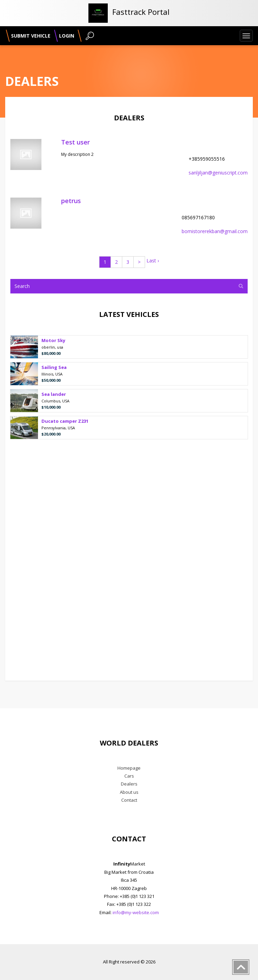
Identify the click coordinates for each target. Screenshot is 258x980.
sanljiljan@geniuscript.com (218, 173)
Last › (153, 261)
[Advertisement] (129, 560)
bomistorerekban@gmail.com (215, 231)
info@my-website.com (136, 912)
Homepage (129, 768)
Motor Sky (53, 341)
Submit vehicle (31, 36)
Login (67, 36)
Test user (75, 142)
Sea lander (54, 395)
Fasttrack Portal (141, 12)
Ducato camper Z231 (65, 422)
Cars (129, 776)
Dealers (129, 784)
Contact (129, 800)
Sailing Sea (54, 368)
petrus (71, 201)
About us (129, 792)
